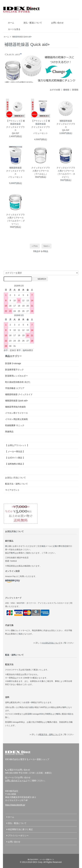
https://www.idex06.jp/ (15, 805)
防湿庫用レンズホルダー (16, 376)
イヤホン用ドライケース (16, 413)
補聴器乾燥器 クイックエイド (19, 394)
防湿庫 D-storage (13, 363)
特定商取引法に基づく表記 (20, 829)
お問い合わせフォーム (15, 781)
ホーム (9, 23)
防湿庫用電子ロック (14, 370)
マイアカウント (12, 490)
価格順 (66, 90)
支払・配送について (31, 23)
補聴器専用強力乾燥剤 (15, 407)
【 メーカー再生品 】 (15, 451)
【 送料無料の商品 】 (15, 464)
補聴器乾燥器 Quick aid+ (22, 37)
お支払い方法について (15, 478)
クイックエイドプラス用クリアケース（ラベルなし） (41, 171)
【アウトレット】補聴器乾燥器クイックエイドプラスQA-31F (15, 127)
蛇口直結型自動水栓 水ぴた (18, 382)
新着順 (75, 90)
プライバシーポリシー (18, 836)
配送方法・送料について (16, 484)
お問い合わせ (55, 23)
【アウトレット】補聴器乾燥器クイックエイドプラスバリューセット (41, 127)
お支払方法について (52, 643)
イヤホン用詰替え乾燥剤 (16, 419)
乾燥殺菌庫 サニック (15, 425)
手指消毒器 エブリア (15, 388)
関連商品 (9, 432)
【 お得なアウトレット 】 (17, 445)
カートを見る (12, 29)
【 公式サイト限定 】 (15, 458)
